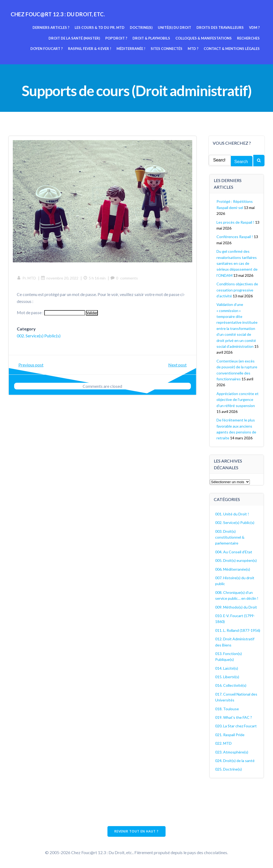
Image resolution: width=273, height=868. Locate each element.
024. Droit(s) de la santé (235, 761)
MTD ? (193, 49)
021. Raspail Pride (230, 735)
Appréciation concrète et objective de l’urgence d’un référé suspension (238, 400)
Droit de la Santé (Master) (74, 38)
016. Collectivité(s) (231, 685)
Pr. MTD (26, 278)
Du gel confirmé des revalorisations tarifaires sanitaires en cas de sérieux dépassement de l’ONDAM (237, 263)
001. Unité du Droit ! (232, 514)
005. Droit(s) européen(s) (236, 560)
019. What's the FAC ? (234, 717)
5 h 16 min (94, 278)
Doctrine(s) (141, 27)
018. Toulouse (227, 709)
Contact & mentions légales (232, 49)
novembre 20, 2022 (60, 278)
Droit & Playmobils (151, 38)
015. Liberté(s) (227, 677)
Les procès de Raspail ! (235, 222)
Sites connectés (166, 49)
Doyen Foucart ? (47, 49)
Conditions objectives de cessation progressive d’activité (237, 290)
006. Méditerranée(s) (233, 569)
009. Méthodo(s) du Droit (236, 607)
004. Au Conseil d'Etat (234, 552)
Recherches (248, 38)
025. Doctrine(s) (228, 769)
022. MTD (223, 743)
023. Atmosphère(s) (232, 752)
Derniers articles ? (51, 27)
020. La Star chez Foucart (236, 726)
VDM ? (254, 27)
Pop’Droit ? (116, 38)
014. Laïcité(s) (227, 668)
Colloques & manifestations (204, 38)
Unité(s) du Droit (174, 27)
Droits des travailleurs (220, 27)
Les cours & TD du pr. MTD (100, 27)
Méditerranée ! (131, 49)
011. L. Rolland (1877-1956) (238, 630)
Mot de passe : (51, 312)
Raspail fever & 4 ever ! (90, 49)
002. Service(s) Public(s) (39, 336)
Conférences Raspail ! (235, 237)
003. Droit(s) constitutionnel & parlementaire (230, 537)
